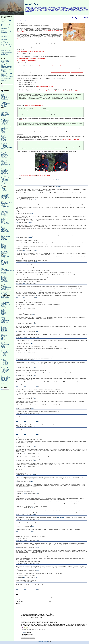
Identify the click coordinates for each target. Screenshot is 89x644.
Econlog (3, 166)
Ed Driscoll (3, 224)
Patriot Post (3, 337)
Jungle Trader (4, 130)
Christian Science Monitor (6, 304)
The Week (3, 369)
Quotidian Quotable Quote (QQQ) (7, 74)
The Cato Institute (4, 350)
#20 (17, 386)
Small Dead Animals (5, 99)
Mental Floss (3, 133)
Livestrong (3, 131)
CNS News (3, 306)
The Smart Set (4, 153)
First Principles (4, 317)
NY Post (3, 334)
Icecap (2, 271)
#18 (17, 368)
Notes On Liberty (4, 243)
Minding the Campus (5, 184)
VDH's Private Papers (5, 252)
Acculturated (3, 108)
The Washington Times (5, 368)
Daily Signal (3, 311)
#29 (17, 461)
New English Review (5, 331)
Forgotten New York (5, 121)
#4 (17, 232)
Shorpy (2, 138)
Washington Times (4, 378)
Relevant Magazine (5, 263)
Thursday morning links (22, 20)
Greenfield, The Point (5, 230)
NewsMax (3, 333)
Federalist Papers (4, 315)
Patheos (3, 260)
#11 (17, 314)
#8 (17, 284)
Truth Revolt (3, 375)
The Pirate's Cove (4, 251)
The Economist (4, 353)
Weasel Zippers (4, 254)
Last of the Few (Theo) (5, 97)
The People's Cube (4, 190)
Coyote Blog (3, 120)
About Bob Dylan (4, 103)
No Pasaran (3, 92)
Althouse (3, 111)
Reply (35, 200)
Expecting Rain (4, 106)
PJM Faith (3, 261)
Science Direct (4, 285)
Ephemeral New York (5, 121)
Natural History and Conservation (6, 70)
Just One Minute (4, 235)
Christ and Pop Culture (5, 256)
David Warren (4, 96)
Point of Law (3, 200)
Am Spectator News (5, 296)
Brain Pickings (4, 119)
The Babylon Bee (4, 146)
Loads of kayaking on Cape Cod (6, 52)
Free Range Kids (4, 123)
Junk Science (3, 272)
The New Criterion (4, 362)
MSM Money (3, 172)
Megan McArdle (4, 171)
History (2, 66)
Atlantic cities (3, 115)
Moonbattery (3, 238)
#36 (17, 520)
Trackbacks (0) (48, 175)
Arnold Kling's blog (4, 213)
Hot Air (2, 232)
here (37, 42)
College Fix (3, 179)
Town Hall (3, 372)
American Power (4, 211)
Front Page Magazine (5, 320)
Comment (18, 604)
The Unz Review (4, 366)
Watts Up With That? (5, 155)
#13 (17, 331)
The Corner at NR (4, 352)
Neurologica (3, 277)
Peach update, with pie (5, 29)
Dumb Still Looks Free (5, 223)
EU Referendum (4, 97)
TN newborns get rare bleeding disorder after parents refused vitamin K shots (62, 91)
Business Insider (4, 160)
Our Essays (3, 71)
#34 (17, 508)
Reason (2, 342)
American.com (4, 302)
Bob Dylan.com (4, 105)
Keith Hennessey (4, 168)
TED (2, 143)
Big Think (3, 117)
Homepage (18, 599)
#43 (17, 577)
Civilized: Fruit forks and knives (6, 51)
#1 (17, 200)
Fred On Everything (5, 122)
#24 (17, 421)
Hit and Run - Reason (5, 231)
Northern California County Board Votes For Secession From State (31, 51)
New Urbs (3, 134)
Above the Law (4, 194)
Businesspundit (4, 161)
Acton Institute (4, 255)
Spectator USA (4, 140)
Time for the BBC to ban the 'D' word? (45, 87)
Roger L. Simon (4, 246)
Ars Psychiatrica (4, 287)
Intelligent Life (4, 325)
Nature (2, 276)
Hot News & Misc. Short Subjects (6, 66)
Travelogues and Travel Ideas (6, 79)
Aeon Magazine (4, 109)
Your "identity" (3, 41)
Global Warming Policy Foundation (7, 271)
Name (17, 595)
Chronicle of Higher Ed (5, 178)
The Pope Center (4, 186)
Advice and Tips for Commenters (6, 60)
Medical (2, 68)
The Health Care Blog (5, 206)
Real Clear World (4, 341)
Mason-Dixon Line (60, 518)
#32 (17, 481)
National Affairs (4, 328)
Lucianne (3, 326)
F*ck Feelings (4, 288)
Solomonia (3, 93)
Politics (2, 72)
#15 (17, 343)
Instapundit (3, 128)
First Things (3, 257)
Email (17, 597)
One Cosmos (3, 292)
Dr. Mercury (22, 175)
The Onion (3, 189)
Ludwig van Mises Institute (6, 170)
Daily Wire (3, 312)
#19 (17, 375)
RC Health (3, 205)
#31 (17, 475)
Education (3, 62)
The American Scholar (5, 348)
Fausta (2, 226)
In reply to (18, 601)
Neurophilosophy (4, 279)
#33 (17, 493)
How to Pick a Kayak (4, 49)
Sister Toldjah (3, 247)
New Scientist (4, 279)
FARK (2, 188)
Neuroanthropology (5, 291)
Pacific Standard (4, 335)
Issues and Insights (5, 234)
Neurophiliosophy (4, 278)
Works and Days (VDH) (5, 381)
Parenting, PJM (4, 293)
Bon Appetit (3, 118)
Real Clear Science (5, 281)
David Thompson (4, 95)
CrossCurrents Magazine (6, 309)
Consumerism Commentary (6, 164)
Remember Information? (27, 634)
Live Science (3, 273)
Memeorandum (4, 327)
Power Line (3, 244)
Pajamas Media (4, 336)
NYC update (3, 30)
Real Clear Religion (5, 262)
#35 (17, 515)
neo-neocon (3, 240)
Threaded (58, 186)
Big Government (4, 215)
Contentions (3, 308)
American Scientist (4, 268)
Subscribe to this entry (27, 636)
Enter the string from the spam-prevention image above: (33, 630)
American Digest (4, 112)
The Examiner (4, 355)
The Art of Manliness (5, 144)
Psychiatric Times (4, 294)
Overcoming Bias (4, 136)
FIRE (2, 181)
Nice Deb (3, 242)
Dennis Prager (4, 313)
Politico (2, 337)
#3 (17, 222)
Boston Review (4, 304)
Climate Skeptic (4, 270)
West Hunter (3, 156)
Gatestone (3, 321)
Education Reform (4, 180)
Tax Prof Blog (3, 201)
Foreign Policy (4, 319)
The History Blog (4, 151)
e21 (2, 165)
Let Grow (3, 130)
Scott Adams (3, 138)
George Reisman (4, 229)
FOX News (3, 320)
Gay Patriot (3, 229)
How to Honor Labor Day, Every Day (7, 23)
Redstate (3, 245)
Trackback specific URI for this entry (52, 180)
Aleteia (2, 110)
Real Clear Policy (4, 339)
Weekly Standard (4, 380)
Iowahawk (3, 188)
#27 (17, 446)
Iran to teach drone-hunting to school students (26, 61)
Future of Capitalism (5, 227)
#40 (17, 547)
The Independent (4, 361)
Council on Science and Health (7, 203)
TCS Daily (3, 347)
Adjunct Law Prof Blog (5, 195)
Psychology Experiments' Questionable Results (5, 54)
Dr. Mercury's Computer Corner (6, 62)
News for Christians (5, 259)
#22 (17, 409)
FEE (2, 316)
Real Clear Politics (4, 340)
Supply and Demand (5, 174)
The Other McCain (4, 250)
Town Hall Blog (4, 374)
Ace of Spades (4, 208)
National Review (4, 239)
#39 (17, 541)
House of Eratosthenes (5, 126)
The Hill (2, 360)
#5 (17, 238)
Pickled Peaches (4, 37)
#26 (17, 434)
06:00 (38, 175)
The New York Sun (4, 364)
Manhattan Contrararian (5, 237)
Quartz (2, 338)
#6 (17, 250)
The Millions (3, 152)
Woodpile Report (4, 157)
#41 (17, 564)
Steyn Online (3, 346)
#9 (17, 297)
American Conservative (5, 209)
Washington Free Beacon (6, 377)
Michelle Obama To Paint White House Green (72, 139)
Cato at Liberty (4, 217)
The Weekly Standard (5, 370)
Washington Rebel (4, 253)
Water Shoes (3, 38)
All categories (3, 80)
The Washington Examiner (6, 367)
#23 (17, 414)
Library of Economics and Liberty (7, 169)
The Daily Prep (4, 149)
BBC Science (3, 269)
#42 (17, 570)
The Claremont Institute (5, 351)
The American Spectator (5, 349)
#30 (17, 467)
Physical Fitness (4, 71)
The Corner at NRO (5, 353)
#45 (17, 589)
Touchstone (3, 264)
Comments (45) (42, 175)
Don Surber (3, 221)
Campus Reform (4, 177)
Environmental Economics (6, 167)
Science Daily (4, 284)
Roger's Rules (4, 343)
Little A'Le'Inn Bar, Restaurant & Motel (51, 502)
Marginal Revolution (5, 171)
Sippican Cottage (4, 139)
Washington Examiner (5, 376)
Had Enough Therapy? (5, 289)
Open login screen (4, 385)
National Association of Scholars (7, 185)
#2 (17, 213)
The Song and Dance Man (5, 78)
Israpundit (3, 91)
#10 (17, 309)
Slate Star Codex (4, 295)
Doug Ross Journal (5, 222)
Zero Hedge (3, 175)
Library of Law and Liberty (6, 197)
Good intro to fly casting (5, 27)
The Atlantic (3, 145)
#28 (17, 454)
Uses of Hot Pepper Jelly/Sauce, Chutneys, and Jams (6, 45)
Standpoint (3, 345)
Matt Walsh (3, 132)
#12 (17, 323)
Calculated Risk (4, 163)
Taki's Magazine (4, 142)
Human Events (4, 323)
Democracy (3, 220)
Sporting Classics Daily (5, 141)
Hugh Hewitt (3, 233)
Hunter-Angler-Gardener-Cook (7, 127)
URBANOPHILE (4, 155)
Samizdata (3, 98)
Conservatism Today (5, 218)
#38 (17, 531)
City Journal (3, 305)
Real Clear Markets (5, 173)
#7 (17, 262)
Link (24, 232)
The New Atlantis (4, 362)
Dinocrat (3, 221)
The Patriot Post (4, 365)
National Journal (4, 329)
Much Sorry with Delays (5, 19)
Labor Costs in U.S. (4, 40)
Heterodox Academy (5, 182)
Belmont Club (3, 214)
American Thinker (4, 301)
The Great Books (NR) (5, 150)
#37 (17, 526)
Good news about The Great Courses (7, 43)
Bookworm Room (4, 216)
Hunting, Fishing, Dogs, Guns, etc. (7, 67)
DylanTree (3, 105)
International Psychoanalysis (6, 290)
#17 (17, 360)
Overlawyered (4, 199)
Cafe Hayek (3, 162)
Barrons (2, 159)
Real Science (3, 282)
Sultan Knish (3, 248)
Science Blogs (4, 283)
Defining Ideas (4, 312)
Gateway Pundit (4, 228)
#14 (17, 338)
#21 (17, 398)
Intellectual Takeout (5, 129)
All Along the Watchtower (6, 104)
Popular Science (4, 280)
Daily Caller (3, 310)
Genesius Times (4, 125)
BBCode (23, 632)
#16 (17, 353)
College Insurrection (5, 179)
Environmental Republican (6, 225)
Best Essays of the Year (5, 61)
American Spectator (5, 113)
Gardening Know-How (5, 124)
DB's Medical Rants (5, 204)
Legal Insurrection (4, 196)
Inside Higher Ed (4, 183)
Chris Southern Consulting (43, 641)
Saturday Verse (4, 75)
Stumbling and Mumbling (6, 101)
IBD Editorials (4, 324)
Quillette (3, 137)
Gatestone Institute (4, 322)
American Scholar (4, 113)
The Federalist (4, 357)
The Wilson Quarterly (5, 370)
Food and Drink (4, 64)
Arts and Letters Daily (5, 303)
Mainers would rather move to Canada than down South (51, 66)
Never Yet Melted (4, 241)
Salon (2, 344)
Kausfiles (3, 236)
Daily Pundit (3, 219)
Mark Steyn (3, 237)
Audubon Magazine (5, 116)
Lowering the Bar (4, 198)
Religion (2, 75)
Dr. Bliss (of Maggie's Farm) (6, 287)
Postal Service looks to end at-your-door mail (34, 105)
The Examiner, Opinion (5, 356)
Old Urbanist (3, 135)
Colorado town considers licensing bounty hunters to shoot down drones (32, 59)
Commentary (3, 307)
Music (2, 69)
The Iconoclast (4, 249)
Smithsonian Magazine (5, 345)
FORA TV (3, 318)
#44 (17, 582)
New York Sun (4, 332)
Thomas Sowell (4, 371)
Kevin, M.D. (3, 204)
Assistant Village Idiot (5, 114)
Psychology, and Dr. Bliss (5, 73)
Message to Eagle (4, 275)
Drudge (2, 314)
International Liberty (5, 196)
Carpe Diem (3, 163)
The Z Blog (3, 154)
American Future (4, 210)
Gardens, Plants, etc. (4, 65)
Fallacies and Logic (4, 63)
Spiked (2, 100)
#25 (17, 427)
